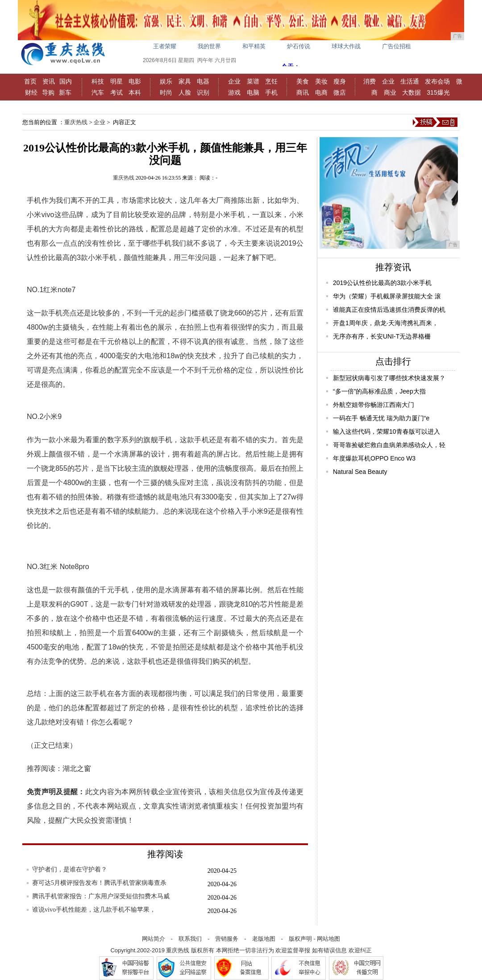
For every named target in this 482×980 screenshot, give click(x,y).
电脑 (253, 92)
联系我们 (190, 939)
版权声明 (300, 939)
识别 (203, 92)
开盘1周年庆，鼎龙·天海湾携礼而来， (386, 323)
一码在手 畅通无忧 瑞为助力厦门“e (381, 418)
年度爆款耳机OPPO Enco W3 (374, 458)
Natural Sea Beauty (360, 472)
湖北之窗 (77, 769)
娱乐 (166, 81)
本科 (135, 92)
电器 (203, 81)
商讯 (303, 92)
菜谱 (253, 81)
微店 (340, 92)
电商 (321, 92)
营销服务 (227, 939)
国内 (66, 81)
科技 (98, 81)
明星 (116, 81)
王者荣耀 (165, 46)
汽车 (98, 92)
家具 (185, 81)
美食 (303, 81)
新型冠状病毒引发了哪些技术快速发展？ (389, 378)
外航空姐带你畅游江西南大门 (374, 405)
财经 (31, 92)
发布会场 (437, 81)
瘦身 (340, 81)
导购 (48, 92)
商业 (390, 92)
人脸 (185, 92)
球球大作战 (346, 46)
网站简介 (154, 939)
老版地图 (264, 939)
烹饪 (271, 81)
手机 (271, 92)
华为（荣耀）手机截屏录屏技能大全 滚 (387, 296)
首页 (30, 81)
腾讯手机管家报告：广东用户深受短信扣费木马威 (101, 896)
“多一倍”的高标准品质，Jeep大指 (379, 391)
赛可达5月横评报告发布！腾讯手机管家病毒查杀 (99, 883)
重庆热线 (76, 122)
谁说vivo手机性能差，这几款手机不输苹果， (94, 910)
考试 (116, 92)
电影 (135, 81)
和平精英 (254, 46)
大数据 (411, 92)
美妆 (321, 81)
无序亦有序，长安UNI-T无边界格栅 (382, 336)
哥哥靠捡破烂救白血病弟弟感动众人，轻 (389, 445)
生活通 (410, 81)
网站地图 (328, 939)
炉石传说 (299, 46)
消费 (370, 81)
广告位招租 (397, 46)
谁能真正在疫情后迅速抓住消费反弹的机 (389, 310)
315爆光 (438, 92)
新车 (65, 92)
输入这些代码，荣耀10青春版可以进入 (386, 431)
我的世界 (209, 46)
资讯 (49, 81)
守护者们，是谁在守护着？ (70, 869)
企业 (234, 81)
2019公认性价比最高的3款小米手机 (382, 283)
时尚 (166, 92)
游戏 (234, 92)
